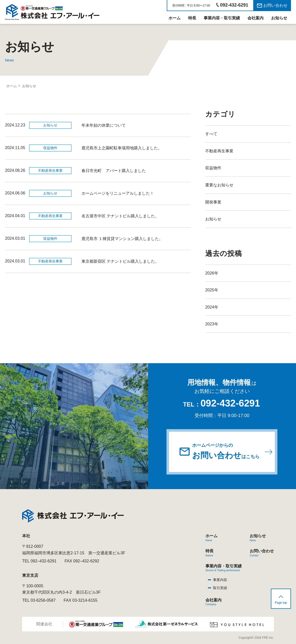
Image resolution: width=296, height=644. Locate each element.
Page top (281, 603)
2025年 (212, 290)
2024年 (212, 307)
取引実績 (220, 588)
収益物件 (213, 168)
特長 (192, 18)
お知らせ (279, 18)
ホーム (175, 18)
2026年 (212, 273)
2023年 (212, 324)
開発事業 (213, 202)
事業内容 (220, 580)
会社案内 (256, 18)
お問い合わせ (275, 5)
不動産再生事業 (219, 151)
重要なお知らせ (219, 185)
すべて (211, 134)
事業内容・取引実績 (222, 18)
